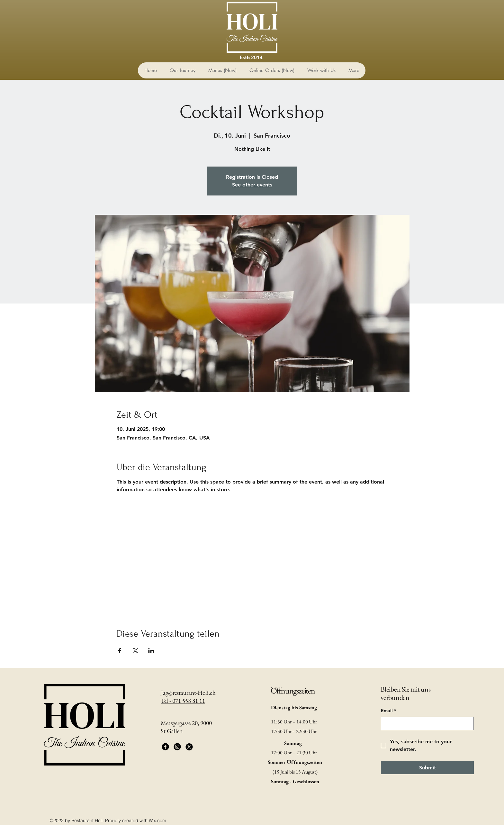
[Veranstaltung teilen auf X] (135, 651)
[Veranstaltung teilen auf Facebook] (120, 651)
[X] (189, 747)
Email (388, 711)
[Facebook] (165, 747)
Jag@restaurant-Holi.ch (188, 693)
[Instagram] (177, 747)
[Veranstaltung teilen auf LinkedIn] (151, 651)
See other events (252, 185)
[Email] (425, 723)
